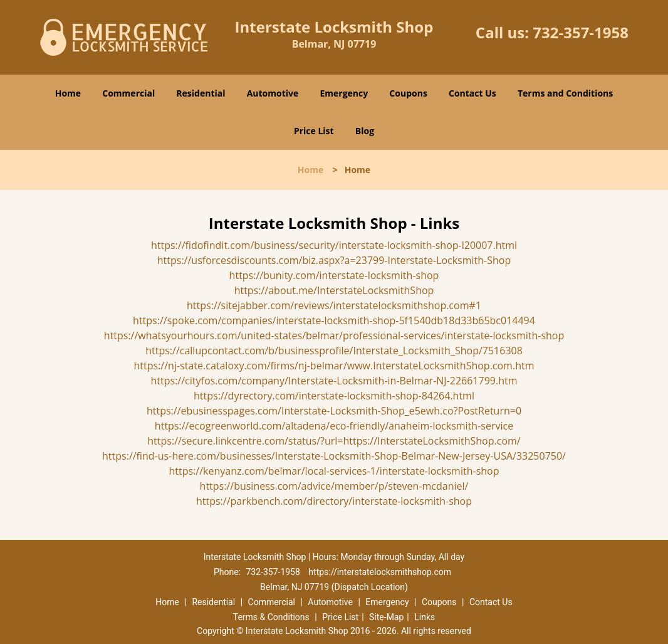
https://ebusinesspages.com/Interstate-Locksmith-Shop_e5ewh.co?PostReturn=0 (334, 411)
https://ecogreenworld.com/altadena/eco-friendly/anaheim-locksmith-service (334, 426)
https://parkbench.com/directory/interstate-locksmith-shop (334, 501)
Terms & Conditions (271, 617)
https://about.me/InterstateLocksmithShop (334, 290)
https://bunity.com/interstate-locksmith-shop (334, 275)
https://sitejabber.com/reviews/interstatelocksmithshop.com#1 (334, 305)
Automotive (273, 93)
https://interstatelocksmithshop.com (380, 572)
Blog (365, 131)
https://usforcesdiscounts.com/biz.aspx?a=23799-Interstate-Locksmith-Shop (334, 260)
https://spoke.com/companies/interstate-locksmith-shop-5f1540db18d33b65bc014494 (334, 320)
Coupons (408, 93)
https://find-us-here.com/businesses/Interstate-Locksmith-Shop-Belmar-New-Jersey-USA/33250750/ (334, 456)
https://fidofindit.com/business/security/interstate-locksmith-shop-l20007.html (334, 245)
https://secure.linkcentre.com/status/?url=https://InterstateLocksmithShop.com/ (334, 441)
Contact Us (472, 93)
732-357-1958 (581, 32)
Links (425, 617)
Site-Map (386, 617)
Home (68, 93)
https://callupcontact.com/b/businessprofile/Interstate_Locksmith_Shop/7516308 (334, 351)
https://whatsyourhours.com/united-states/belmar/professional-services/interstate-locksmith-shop (334, 335)
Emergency (344, 93)
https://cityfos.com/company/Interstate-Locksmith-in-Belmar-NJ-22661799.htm (334, 381)
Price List (314, 131)
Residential (201, 93)
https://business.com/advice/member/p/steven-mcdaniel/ (334, 486)
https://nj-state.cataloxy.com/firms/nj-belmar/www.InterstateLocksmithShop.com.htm (334, 366)
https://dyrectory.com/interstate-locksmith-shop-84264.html (334, 396)
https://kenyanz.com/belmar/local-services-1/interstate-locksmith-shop (334, 471)
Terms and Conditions (565, 93)
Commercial (128, 93)
